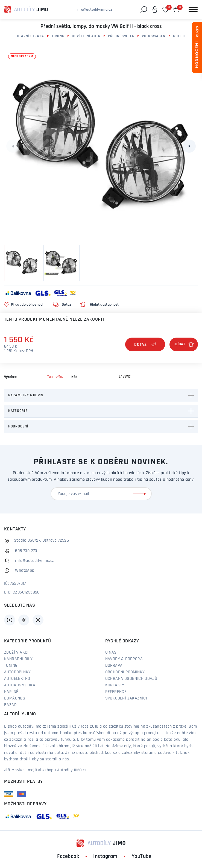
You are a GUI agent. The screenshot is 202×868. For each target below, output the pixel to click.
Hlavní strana (30, 36)
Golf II (179, 36)
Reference (116, 692)
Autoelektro (17, 679)
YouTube (142, 857)
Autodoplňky (17, 672)
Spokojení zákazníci (126, 698)
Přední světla (121, 36)
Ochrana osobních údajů (131, 679)
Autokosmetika (20, 685)
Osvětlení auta (86, 36)
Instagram (105, 857)
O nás (111, 653)
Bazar (10, 705)
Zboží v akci (16, 653)
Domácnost (16, 698)
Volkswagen (154, 36)
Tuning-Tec (55, 377)
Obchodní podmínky (125, 672)
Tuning (58, 36)
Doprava (114, 666)
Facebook (68, 857)
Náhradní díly (18, 659)
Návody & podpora (124, 659)
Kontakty (115, 685)
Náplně (11, 692)
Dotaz (145, 345)
